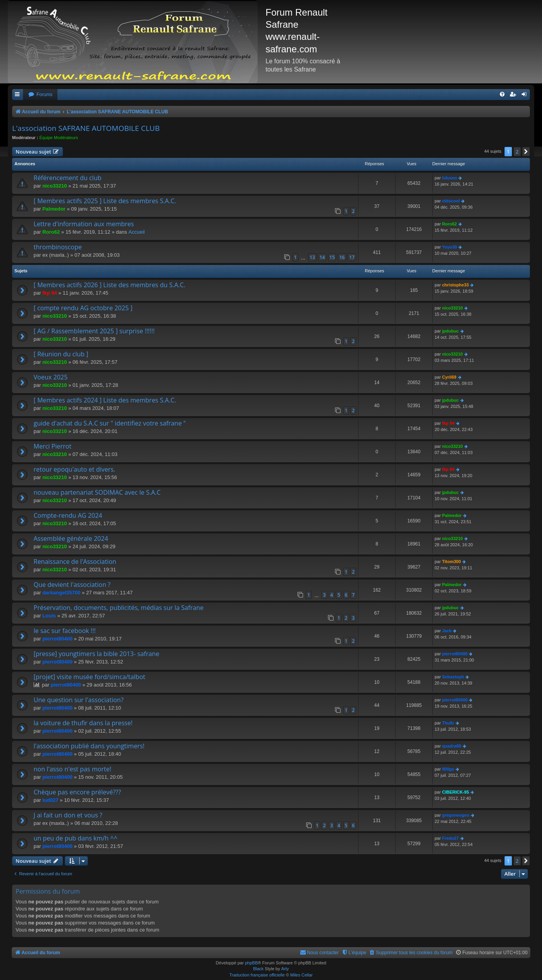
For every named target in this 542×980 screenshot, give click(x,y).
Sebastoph (453, 677)
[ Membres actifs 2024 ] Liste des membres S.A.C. (105, 400)
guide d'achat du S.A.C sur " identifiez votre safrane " (110, 423)
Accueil (137, 232)
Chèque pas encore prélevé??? (77, 792)
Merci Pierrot (53, 446)
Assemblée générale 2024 (71, 538)
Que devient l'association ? (72, 585)
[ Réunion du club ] (61, 354)
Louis (49, 616)
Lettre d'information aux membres (84, 224)
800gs (448, 769)
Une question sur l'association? (78, 700)
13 (312, 257)
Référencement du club (68, 178)
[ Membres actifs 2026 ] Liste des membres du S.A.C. (110, 285)
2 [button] (517, 152)
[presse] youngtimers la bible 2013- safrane (96, 654)
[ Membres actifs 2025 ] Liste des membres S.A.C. (105, 201)
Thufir (448, 723)
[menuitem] (40, 95)
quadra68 (452, 746)
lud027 (50, 800)
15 (332, 257)
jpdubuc (450, 331)
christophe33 (455, 285)
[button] (526, 152)
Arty (285, 969)
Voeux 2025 (51, 377)
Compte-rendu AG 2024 (68, 515)
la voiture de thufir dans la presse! (83, 723)
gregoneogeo (456, 815)
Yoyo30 (449, 247)
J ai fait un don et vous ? (68, 815)
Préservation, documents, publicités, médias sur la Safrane (119, 608)
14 (322, 257)
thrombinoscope (58, 247)
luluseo (450, 178)
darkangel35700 (61, 593)
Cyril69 (449, 377)
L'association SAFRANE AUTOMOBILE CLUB (86, 128)
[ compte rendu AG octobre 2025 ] (83, 308)
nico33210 (54, 186)
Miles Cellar (301, 975)
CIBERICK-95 (456, 792)
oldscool (451, 201)
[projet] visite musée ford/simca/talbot (89, 677)
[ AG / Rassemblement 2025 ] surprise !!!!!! (94, 331)
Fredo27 (450, 838)
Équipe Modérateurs (59, 138)
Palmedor (54, 209)
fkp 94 (50, 293)
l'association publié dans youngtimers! (89, 746)
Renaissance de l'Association (75, 562)
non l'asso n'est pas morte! (72, 769)
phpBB (251, 963)
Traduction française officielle (257, 975)
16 (342, 257)
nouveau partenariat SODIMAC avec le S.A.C (97, 492)
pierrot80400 (57, 639)
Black (258, 969)
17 (352, 257)
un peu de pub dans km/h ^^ (76, 838)
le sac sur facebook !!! (65, 631)
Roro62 (51, 232)
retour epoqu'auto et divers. (74, 469)
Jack (447, 631)
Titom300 (451, 562)
